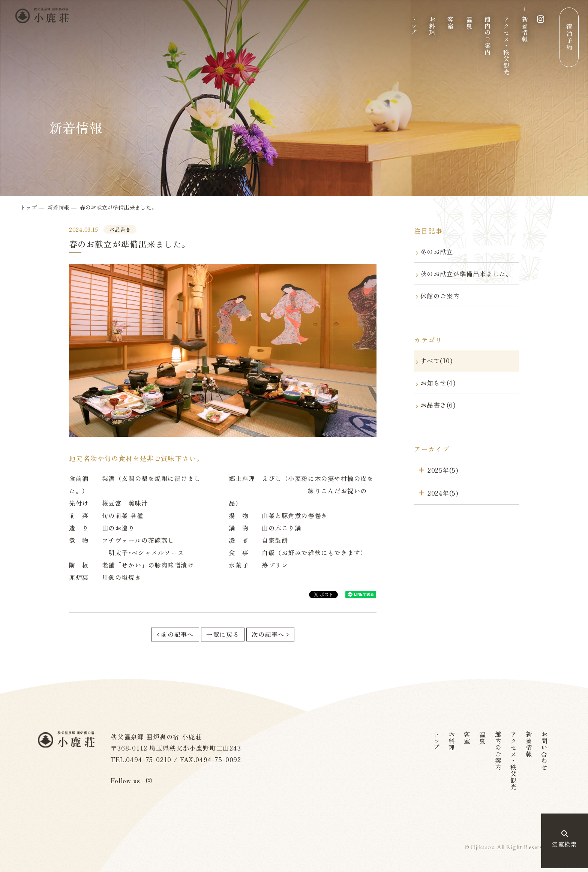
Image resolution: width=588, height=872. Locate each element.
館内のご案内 (487, 36)
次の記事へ (268, 634)
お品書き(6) (438, 405)
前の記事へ (177, 634)
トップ (413, 26)
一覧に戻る (223, 634)
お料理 (432, 26)
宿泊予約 (569, 37)
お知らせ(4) (438, 383)
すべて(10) (436, 361)
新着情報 (525, 29)
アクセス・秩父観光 (506, 46)
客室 (450, 23)
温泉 (469, 23)
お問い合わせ (545, 751)
